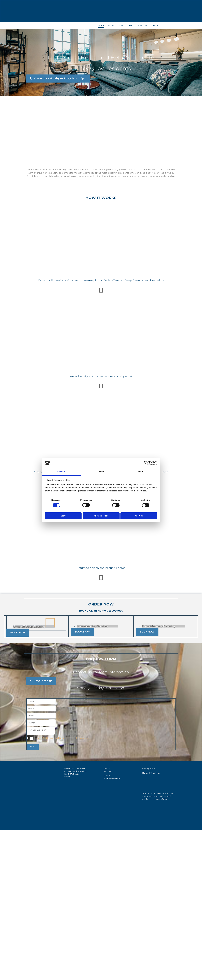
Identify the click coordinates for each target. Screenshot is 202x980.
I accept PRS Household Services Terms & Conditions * (62, 738)
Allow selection (101, 516)
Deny (63, 516)
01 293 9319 (108, 771)
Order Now (142, 25)
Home (101, 25)
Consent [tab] (61, 472)
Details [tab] (101, 472)
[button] (58, 79)
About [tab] (141, 472)
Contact (156, 25)
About (111, 25)
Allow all (139, 516)
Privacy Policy (149, 768)
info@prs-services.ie (112, 778)
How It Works (125, 25)
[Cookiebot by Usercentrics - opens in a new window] (146, 463)
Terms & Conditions (151, 773)
